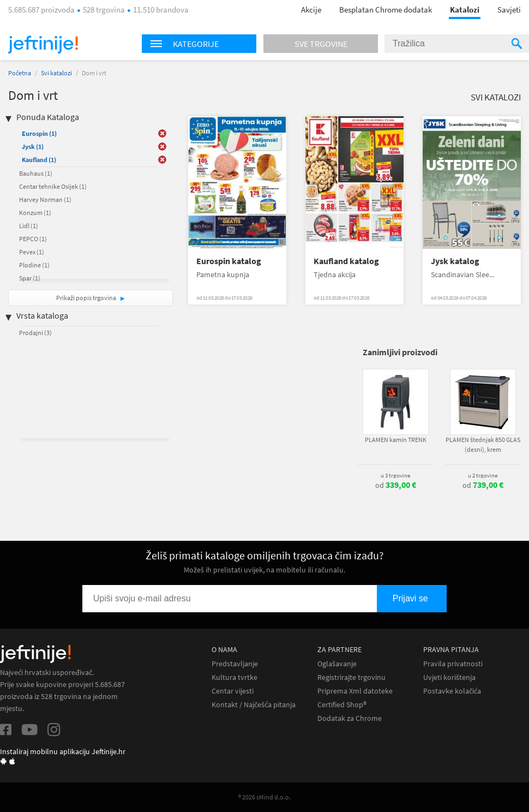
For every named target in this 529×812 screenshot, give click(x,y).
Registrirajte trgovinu (351, 677)
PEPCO (33, 239)
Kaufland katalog (346, 261)
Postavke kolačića (452, 691)
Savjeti (509, 10)
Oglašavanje (337, 664)
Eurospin (39, 133)
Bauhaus (36, 173)
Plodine (34, 265)
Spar (30, 278)
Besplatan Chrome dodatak (386, 10)
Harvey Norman (45, 199)
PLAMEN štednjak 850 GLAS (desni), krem (483, 444)
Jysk (33, 147)
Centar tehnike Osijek (53, 186)
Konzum (35, 213)
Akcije (311, 10)
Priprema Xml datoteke (355, 691)
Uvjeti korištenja (449, 677)
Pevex (32, 252)
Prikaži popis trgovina (87, 298)
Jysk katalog (455, 261)
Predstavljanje (235, 664)
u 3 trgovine (395, 475)
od (396, 485)
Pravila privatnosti (453, 664)
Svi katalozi (56, 73)
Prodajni (35, 333)
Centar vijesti (233, 691)
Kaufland (39, 160)
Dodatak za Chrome (350, 718)
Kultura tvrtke (235, 677)
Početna (20, 73)
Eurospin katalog (229, 261)
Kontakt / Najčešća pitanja (254, 705)
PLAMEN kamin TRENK (396, 440)
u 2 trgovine (483, 475)
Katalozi (465, 10)
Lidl (29, 226)
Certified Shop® (342, 705)
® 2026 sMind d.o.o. (264, 797)
